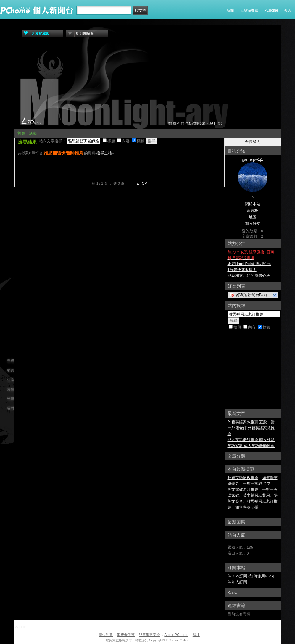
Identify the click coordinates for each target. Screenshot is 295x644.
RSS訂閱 (240, 576)
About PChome (176, 635)
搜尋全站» (105, 153)
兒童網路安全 (149, 635)
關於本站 (253, 204)
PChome (271, 10)
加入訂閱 (239, 582)
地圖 (253, 217)
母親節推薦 (249, 10)
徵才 (196, 635)
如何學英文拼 (247, 507)
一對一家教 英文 (257, 484)
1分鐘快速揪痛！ (242, 270)
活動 (33, 133)
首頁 (21, 133)
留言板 (253, 210)
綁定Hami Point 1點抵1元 (249, 264)
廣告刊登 (106, 635)
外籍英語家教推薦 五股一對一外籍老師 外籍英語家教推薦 (251, 428)
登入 (288, 10)
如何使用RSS (261, 576)
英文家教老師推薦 (243, 489)
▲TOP (141, 183)
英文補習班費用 (256, 495)
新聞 (230, 10)
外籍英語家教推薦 (243, 478)
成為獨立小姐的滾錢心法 (249, 276)
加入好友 (253, 223)
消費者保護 (126, 635)
